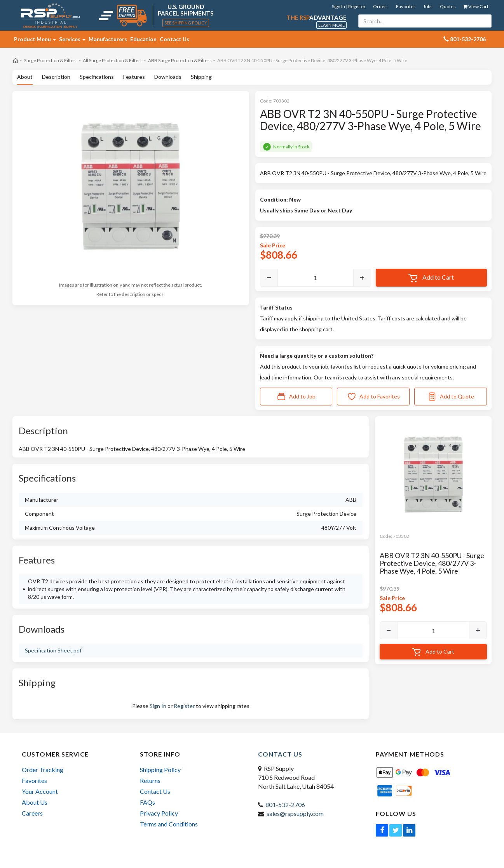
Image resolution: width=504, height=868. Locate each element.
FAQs (147, 802)
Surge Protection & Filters (51, 60)
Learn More (331, 25)
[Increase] (362, 278)
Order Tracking (43, 770)
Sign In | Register (349, 6)
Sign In (158, 706)
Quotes (448, 6)
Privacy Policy (159, 813)
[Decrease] (269, 278)
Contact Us (174, 39)
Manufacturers (108, 39)
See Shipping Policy (186, 23)
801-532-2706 (285, 805)
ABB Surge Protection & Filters (180, 60)
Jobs (428, 6)
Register (184, 706)
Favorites (406, 6)
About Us (35, 802)
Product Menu (35, 39)
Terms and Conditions (169, 824)
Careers (32, 813)
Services (72, 39)
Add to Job (296, 397)
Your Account (40, 791)
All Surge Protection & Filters (113, 60)
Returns (150, 780)
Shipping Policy (160, 770)
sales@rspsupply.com (295, 813)
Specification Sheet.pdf (53, 650)
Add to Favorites (373, 397)
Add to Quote (451, 397)
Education (143, 39)
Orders (381, 6)
